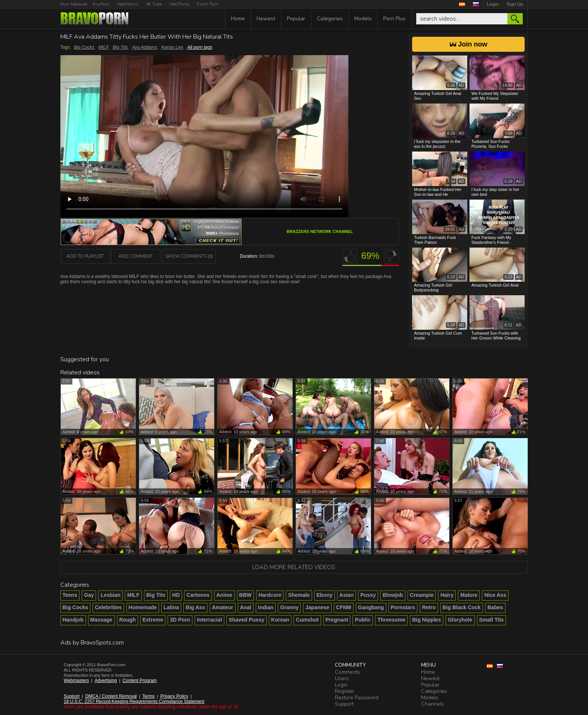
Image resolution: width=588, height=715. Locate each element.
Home (238, 19)
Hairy (447, 595)
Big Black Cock (462, 607)
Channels (433, 704)
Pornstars (403, 607)
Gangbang (371, 607)
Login (493, 4)
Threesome (391, 620)
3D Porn (180, 620)
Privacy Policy (174, 696)
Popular (296, 19)
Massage (101, 620)
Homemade (143, 607)
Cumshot (307, 620)
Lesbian (110, 595)
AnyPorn (101, 4)
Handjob (73, 620)
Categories (330, 19)
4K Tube (154, 4)
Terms (149, 696)
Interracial (209, 620)
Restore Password (357, 698)
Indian (266, 607)
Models (363, 19)
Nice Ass (495, 595)
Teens (70, 595)
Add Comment (136, 256)
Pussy (368, 595)
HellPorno (179, 4)
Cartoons (198, 595)
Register (345, 691)
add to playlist (85, 256)
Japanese (317, 607)
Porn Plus (394, 19)
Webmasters (76, 680)
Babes (495, 607)
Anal (246, 607)
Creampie (422, 595)
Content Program (140, 680)
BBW (245, 595)
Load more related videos (294, 567)
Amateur (223, 607)
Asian (346, 595)
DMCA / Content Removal (111, 696)
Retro (429, 607)
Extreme (153, 620)
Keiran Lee (172, 47)
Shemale (299, 595)
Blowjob (393, 595)
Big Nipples (427, 620)
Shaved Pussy (247, 620)
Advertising (106, 680)
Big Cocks (84, 47)
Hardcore (270, 595)
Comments (347, 672)
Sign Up (515, 4)
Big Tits (120, 47)
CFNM (343, 607)
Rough (127, 620)
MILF (103, 47)
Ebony (325, 595)
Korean (280, 620)
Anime (224, 595)
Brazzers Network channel (320, 231)
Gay (89, 595)
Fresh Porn (208, 4)
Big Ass (195, 607)
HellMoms (128, 4)
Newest (266, 19)
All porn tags (200, 47)
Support (72, 696)
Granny (289, 607)
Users (342, 678)
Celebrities (108, 607)
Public (363, 620)
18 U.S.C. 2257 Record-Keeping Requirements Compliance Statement (134, 701)
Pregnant (337, 620)
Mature (469, 595)
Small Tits (492, 620)
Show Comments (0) (189, 256)
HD (176, 595)
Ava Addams (145, 47)
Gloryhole (460, 620)
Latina (171, 607)
